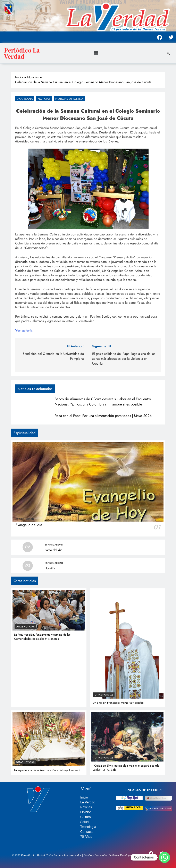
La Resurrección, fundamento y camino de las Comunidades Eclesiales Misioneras (42, 637)
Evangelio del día (29, 525)
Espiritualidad (25, 519)
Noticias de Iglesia (69, 99)
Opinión (86, 812)
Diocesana (25, 99)
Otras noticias (25, 627)
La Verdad (88, 802)
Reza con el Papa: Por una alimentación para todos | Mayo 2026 (103, 416)
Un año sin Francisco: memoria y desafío (118, 703)
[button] (96, 53)
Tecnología (88, 827)
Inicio (84, 797)
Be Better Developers (121, 855)
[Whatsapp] (165, 857)
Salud (85, 822)
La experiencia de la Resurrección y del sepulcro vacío (48, 770)
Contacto (87, 832)
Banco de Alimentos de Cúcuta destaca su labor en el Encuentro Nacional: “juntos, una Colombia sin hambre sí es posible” (103, 402)
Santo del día (53, 550)
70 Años (86, 837)
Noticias (44, 99)
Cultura (86, 817)
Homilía (50, 568)
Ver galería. (24, 330)
